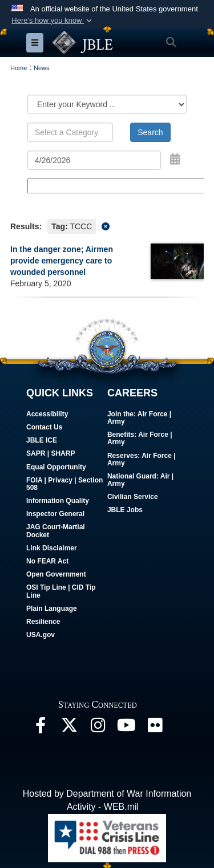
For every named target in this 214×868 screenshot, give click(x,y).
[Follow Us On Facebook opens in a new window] (41, 728)
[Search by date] (94, 160)
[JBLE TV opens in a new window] (126, 728)
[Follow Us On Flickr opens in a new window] (155, 728)
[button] (53, 21)
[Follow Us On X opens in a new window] (69, 728)
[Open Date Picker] (175, 159)
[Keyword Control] (70, 132)
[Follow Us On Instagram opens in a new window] (98, 728)
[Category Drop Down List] (107, 104)
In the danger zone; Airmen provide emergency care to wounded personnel (62, 261)
